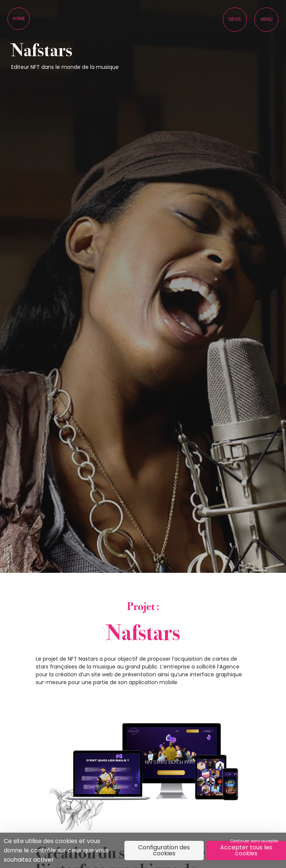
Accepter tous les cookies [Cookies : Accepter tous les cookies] (246, 850)
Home (19, 18)
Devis (235, 19)
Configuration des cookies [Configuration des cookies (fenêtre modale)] (164, 850)
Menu (267, 19)
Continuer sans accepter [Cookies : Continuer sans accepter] (255, 841)
